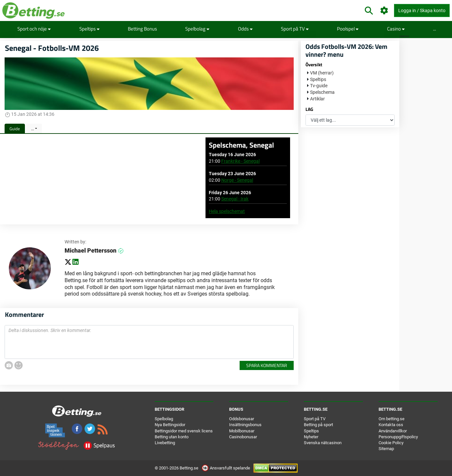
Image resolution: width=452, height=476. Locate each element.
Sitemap (386, 449)
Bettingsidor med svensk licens (184, 431)
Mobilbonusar (242, 431)
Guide (15, 129)
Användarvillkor (393, 431)
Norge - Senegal (237, 180)
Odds (245, 29)
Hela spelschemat (227, 211)
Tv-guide (319, 86)
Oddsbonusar (242, 419)
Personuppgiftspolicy (398, 437)
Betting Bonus (142, 29)
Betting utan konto (172, 437)
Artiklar (317, 99)
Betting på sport (318, 425)
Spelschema (322, 92)
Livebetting (165, 443)
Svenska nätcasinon (323, 443)
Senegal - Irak (235, 199)
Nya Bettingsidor (170, 425)
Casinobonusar (243, 437)
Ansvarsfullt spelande (226, 468)
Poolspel (348, 29)
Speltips (89, 29)
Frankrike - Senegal (240, 161)
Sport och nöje (34, 29)
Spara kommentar (267, 365)
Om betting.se (392, 419)
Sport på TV (295, 29)
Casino (396, 29)
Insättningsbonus (245, 425)
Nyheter (311, 437)
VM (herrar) (322, 73)
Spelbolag (197, 29)
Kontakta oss (391, 425)
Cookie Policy (391, 443)
